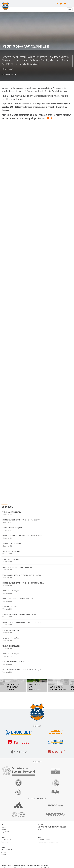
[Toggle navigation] (70, 9)
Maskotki (4, 723)
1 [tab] (31, 562)
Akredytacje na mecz (44, 708)
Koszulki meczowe (7, 719)
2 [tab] (34, 562)
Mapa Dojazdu (5, 711)
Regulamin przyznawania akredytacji (48, 711)
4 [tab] (40, 562)
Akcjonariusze (6, 701)
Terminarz (41, 698)
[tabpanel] (37, 554)
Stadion (4, 696)
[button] (70, 3)
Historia (4, 698)
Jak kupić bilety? (6, 708)
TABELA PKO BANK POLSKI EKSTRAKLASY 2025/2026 (52, 696)
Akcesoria (4, 721)
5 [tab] (43, 562)
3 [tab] (37, 562)
